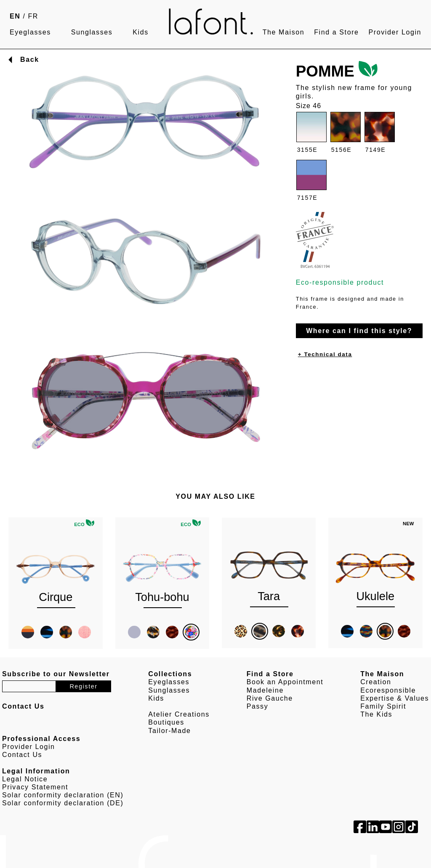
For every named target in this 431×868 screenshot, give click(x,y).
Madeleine (265, 690)
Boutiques (166, 722)
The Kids (376, 714)
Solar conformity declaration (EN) (63, 795)
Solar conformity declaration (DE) (63, 803)
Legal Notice (25, 779)
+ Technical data (325, 354)
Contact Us (22, 755)
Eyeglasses (30, 32)
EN (15, 16)
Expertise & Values (395, 698)
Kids (141, 32)
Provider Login (395, 32)
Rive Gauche (270, 698)
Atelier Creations (179, 714)
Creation (376, 682)
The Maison (284, 32)
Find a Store (336, 32)
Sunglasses (92, 32)
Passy (258, 706)
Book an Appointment (285, 682)
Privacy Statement (35, 787)
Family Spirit (383, 706)
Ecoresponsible (388, 690)
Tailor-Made (169, 731)
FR (33, 16)
